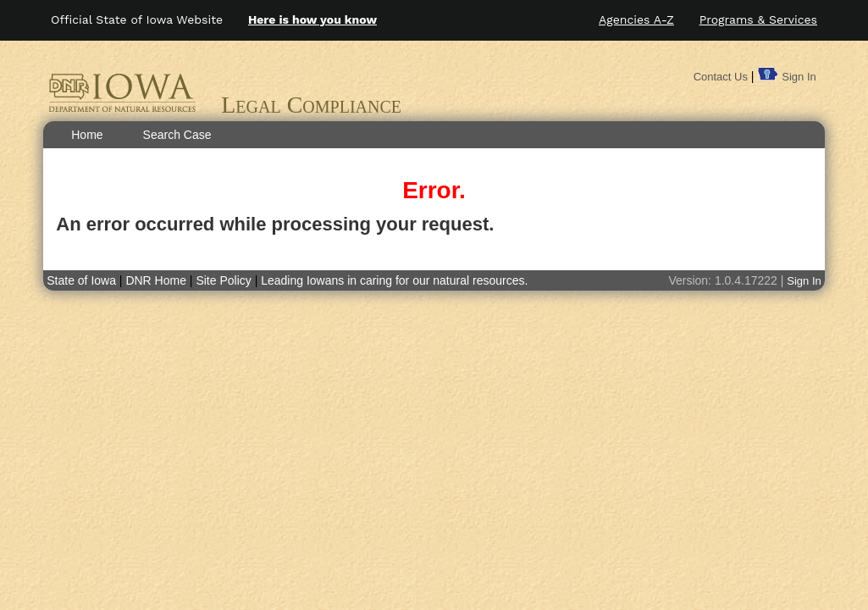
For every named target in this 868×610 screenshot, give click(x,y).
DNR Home (157, 280)
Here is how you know (312, 19)
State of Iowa (81, 280)
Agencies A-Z (636, 19)
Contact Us (721, 77)
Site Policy (223, 280)
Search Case (177, 135)
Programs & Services (758, 19)
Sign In (799, 77)
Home (87, 135)
